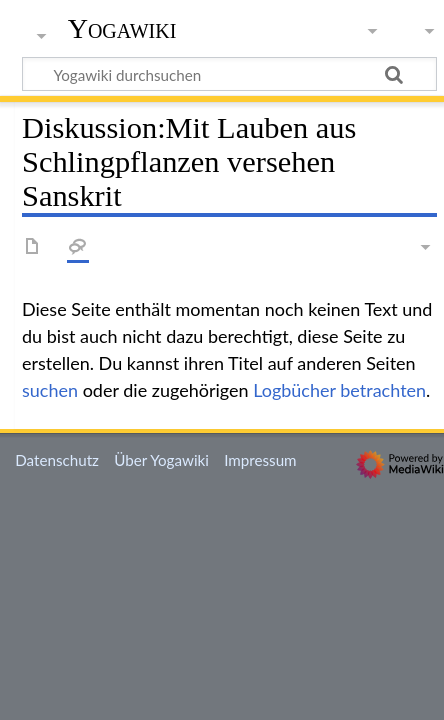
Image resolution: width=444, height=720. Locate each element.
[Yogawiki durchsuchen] (229, 74)
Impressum (260, 460)
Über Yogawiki (161, 460)
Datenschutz (57, 460)
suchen (50, 390)
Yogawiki (122, 29)
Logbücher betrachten (339, 390)
